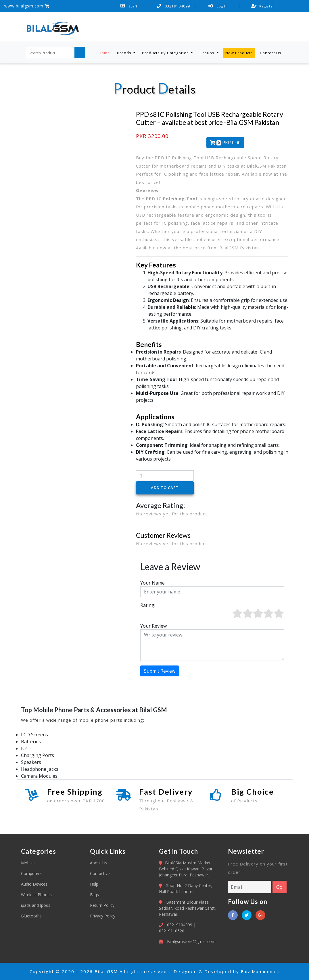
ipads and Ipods (36, 905)
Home (104, 53)
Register (263, 6)
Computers (31, 873)
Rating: (148, 605)
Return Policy (102, 905)
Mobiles (28, 863)
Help (94, 884)
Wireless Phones (36, 895)
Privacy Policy (103, 916)
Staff (129, 6)
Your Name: (153, 583)
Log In (218, 6)
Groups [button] (208, 53)
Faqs (94, 895)
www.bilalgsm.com (27, 6)
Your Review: (154, 626)
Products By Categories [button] (166, 53)
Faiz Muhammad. (260, 971)
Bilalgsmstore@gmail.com (191, 941)
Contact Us (271, 53)
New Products (239, 53)
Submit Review (160, 671)
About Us (99, 863)
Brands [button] (125, 53)
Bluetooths (31, 916)
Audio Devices (34, 884)
